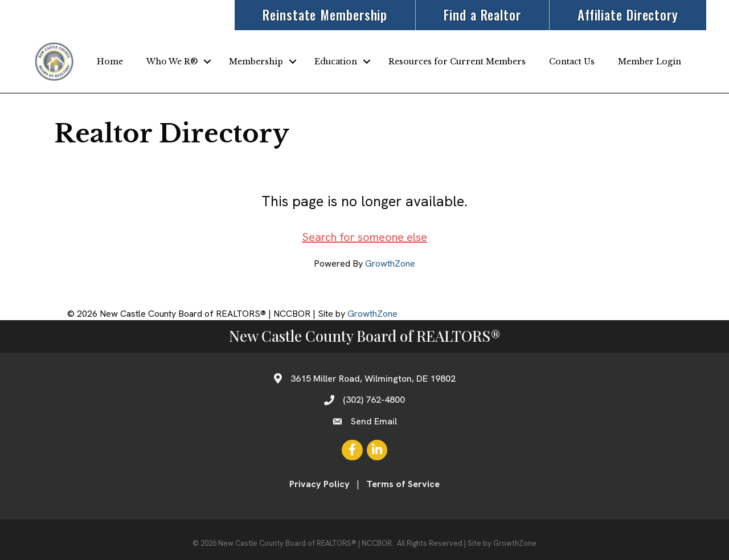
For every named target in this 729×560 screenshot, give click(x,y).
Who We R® (172, 62)
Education (336, 62)
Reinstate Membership (325, 15)
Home (110, 62)
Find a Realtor (482, 15)
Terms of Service (403, 484)
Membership (256, 62)
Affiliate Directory (628, 15)
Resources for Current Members (457, 62)
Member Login (650, 62)
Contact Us (572, 62)
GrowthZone (390, 263)
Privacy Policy (320, 484)
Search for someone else (364, 237)
